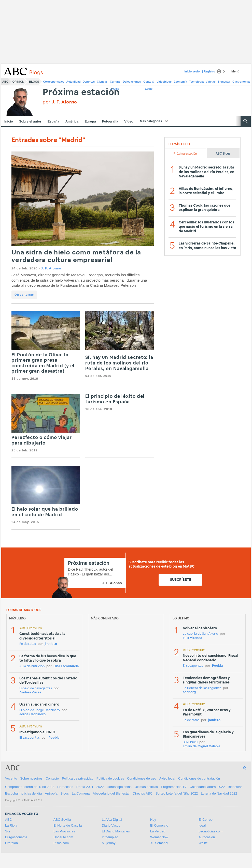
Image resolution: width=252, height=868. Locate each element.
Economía (180, 82)
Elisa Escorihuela (66, 666)
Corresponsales (54, 82)
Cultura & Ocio (115, 83)
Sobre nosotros (31, 778)
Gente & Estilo (149, 83)
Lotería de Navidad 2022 (219, 793)
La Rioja (11, 825)
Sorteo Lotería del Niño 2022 (177, 793)
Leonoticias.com (211, 831)
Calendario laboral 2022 (207, 787)
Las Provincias (64, 831)
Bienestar (224, 82)
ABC (5, 82)
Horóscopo (65, 787)
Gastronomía (241, 82)
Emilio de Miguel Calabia (201, 746)
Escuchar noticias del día (24, 793)
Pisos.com (61, 843)
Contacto (52, 778)
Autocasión (207, 837)
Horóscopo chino (119, 787)
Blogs (34, 82)
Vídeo (129, 121)
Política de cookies (110, 778)
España (53, 121)
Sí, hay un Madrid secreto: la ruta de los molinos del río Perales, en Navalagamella (119, 363)
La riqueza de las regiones (202, 688)
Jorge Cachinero (32, 714)
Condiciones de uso (142, 778)
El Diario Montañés (116, 831)
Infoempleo (110, 837)
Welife (203, 843)
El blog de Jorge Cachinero (40, 710)
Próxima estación (81, 92)
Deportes (89, 82)
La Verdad (158, 831)
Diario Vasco (111, 825)
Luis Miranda (192, 638)
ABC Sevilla (62, 820)
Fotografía (110, 121)
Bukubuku (190, 742)
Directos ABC (143, 793)
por (60, 102)
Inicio (9, 121)
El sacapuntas (30, 738)
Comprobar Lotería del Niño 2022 (30, 787)
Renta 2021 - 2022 (90, 787)
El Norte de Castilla (68, 825)
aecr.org (189, 692)
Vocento (11, 778)
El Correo (206, 820)
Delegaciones (132, 82)
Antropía (51, 793)
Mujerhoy (109, 843)
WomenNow (159, 837)
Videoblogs (164, 82)
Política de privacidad (78, 778)
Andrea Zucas (30, 692)
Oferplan (11, 843)
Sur (8, 831)
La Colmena (81, 793)
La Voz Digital (112, 820)
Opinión (18, 82)
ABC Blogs (223, 154)
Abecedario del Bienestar (111, 793)
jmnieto (51, 644)
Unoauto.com (63, 837)
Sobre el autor (30, 121)
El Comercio (159, 825)
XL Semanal (159, 843)
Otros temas (24, 295)
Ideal (202, 825)
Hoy (153, 820)
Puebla (54, 738)
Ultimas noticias (146, 787)
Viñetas (211, 82)
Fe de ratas (28, 644)
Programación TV (174, 787)
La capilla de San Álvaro (200, 634)
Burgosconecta (16, 837)
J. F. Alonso (51, 268)
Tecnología (196, 82)
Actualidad (74, 82)
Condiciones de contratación (199, 778)
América (72, 121)
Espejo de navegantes (36, 688)
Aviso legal (167, 778)
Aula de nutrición (32, 666)
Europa (90, 121)
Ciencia (102, 82)
